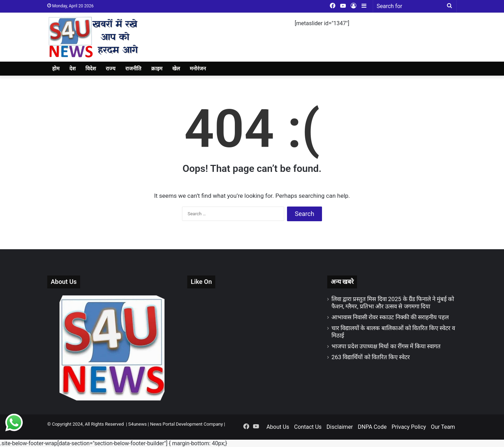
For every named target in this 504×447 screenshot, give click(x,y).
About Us (278, 427)
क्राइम (157, 69)
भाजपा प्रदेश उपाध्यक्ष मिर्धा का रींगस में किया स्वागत (386, 346)
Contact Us (308, 427)
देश (72, 69)
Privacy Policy (409, 427)
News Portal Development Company (187, 424)
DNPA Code (372, 427)
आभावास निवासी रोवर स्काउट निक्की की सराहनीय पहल (390, 317)
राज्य (111, 69)
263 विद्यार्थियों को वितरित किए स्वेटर (371, 357)
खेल (176, 69)
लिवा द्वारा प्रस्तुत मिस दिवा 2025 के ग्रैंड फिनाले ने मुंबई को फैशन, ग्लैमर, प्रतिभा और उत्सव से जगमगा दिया (393, 303)
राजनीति (133, 69)
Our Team (443, 427)
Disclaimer (340, 427)
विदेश (91, 69)
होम (56, 69)
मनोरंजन (198, 69)
